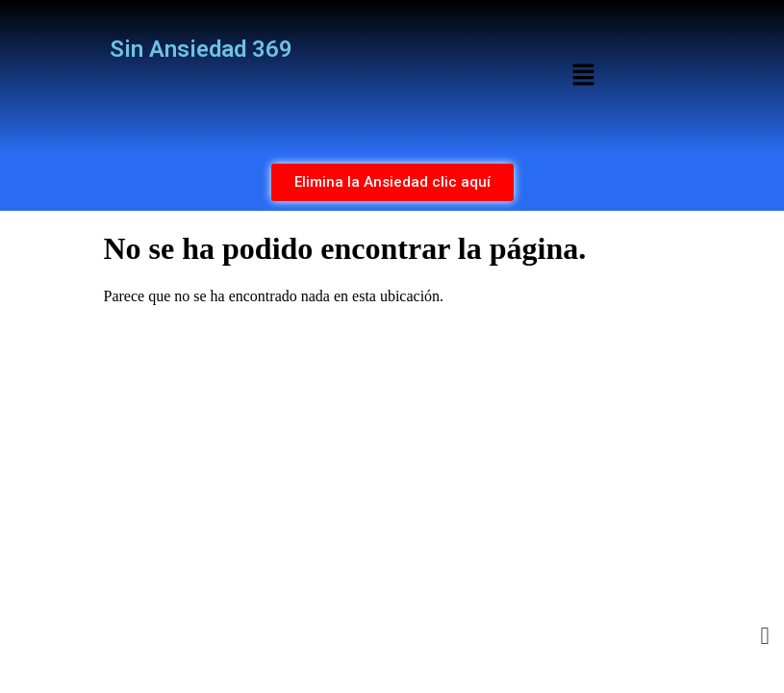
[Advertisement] (392, 455)
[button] (583, 77)
